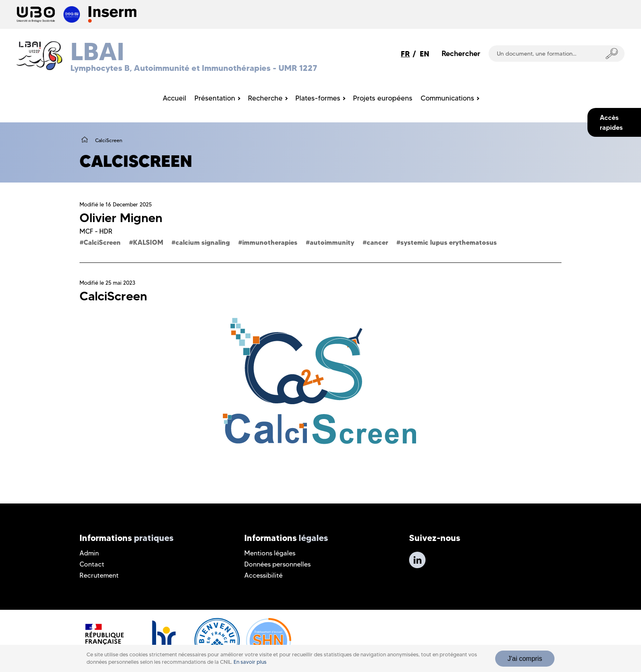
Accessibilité (263, 575)
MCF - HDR (96, 231)
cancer (377, 242)
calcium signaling (203, 242)
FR (405, 54)
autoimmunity (332, 242)
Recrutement (99, 575)
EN (425, 54)
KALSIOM (148, 242)
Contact (92, 564)
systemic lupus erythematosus (449, 242)
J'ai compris (525, 659)
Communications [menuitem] (447, 98)
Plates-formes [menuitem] (318, 98)
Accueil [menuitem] (174, 98)
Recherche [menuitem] (265, 98)
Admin (89, 553)
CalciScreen (102, 242)
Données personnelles (277, 564)
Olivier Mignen (121, 218)
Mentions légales (270, 553)
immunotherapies (270, 242)
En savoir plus (250, 662)
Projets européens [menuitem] (383, 98)
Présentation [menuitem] (215, 98)
